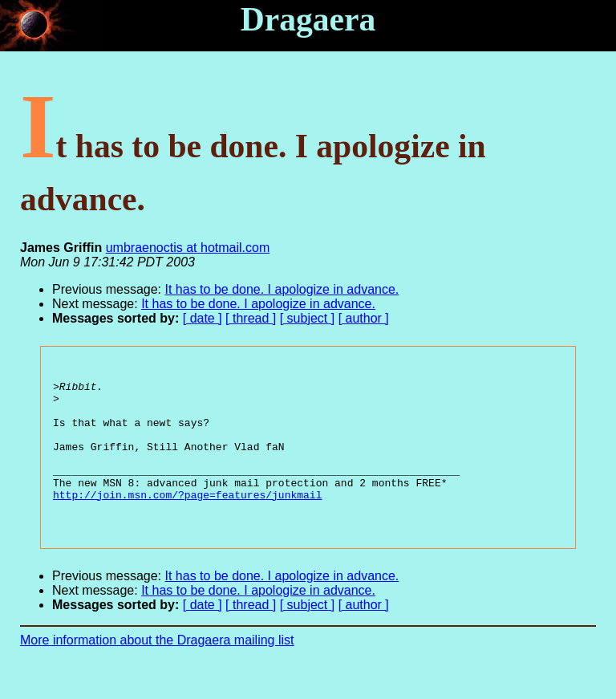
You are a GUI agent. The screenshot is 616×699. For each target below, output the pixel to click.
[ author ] (364, 318)
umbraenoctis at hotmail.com (188, 248)
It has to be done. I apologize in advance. (282, 289)
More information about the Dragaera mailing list (157, 671)
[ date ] (203, 318)
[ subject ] (307, 318)
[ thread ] (251, 318)
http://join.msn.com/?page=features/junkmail (187, 521)
